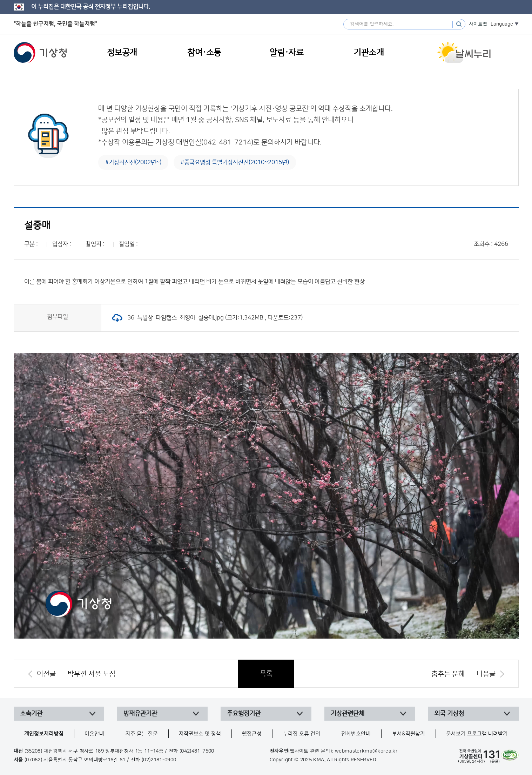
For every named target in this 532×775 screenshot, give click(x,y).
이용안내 (94, 734)
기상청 (40, 53)
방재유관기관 (140, 714)
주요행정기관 (244, 714)
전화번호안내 (356, 734)
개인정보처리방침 (44, 734)
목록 (266, 674)
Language (502, 24)
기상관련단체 (348, 714)
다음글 (486, 674)
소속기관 (31, 714)
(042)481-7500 (197, 751)
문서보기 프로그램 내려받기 (477, 734)
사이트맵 (478, 24)
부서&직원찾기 (409, 734)
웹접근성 (252, 734)
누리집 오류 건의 (302, 734)
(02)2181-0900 (159, 760)
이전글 (46, 674)
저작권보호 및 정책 (200, 734)
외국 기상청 (449, 714)
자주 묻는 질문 (142, 734)
